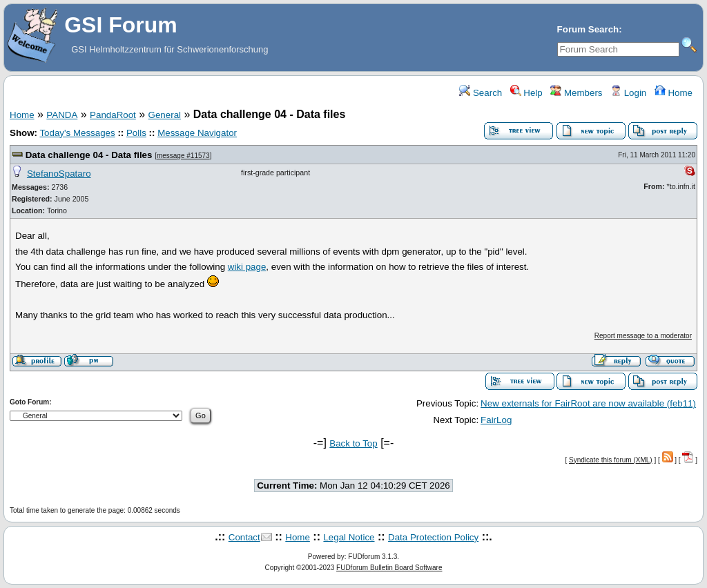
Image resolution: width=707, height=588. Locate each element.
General (165, 115)
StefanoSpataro (59, 174)
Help (526, 93)
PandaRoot (113, 115)
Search (481, 93)
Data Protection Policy (433, 537)
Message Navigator (197, 133)
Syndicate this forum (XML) (611, 460)
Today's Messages (77, 133)
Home (674, 93)
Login (628, 93)
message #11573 (183, 156)
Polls (136, 133)
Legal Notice (349, 537)
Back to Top (353, 443)
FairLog (496, 420)
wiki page (247, 267)
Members (576, 93)
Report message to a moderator (643, 336)
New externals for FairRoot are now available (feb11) (588, 403)
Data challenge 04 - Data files (89, 155)
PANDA (62, 115)
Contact (244, 537)
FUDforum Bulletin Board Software (389, 568)
